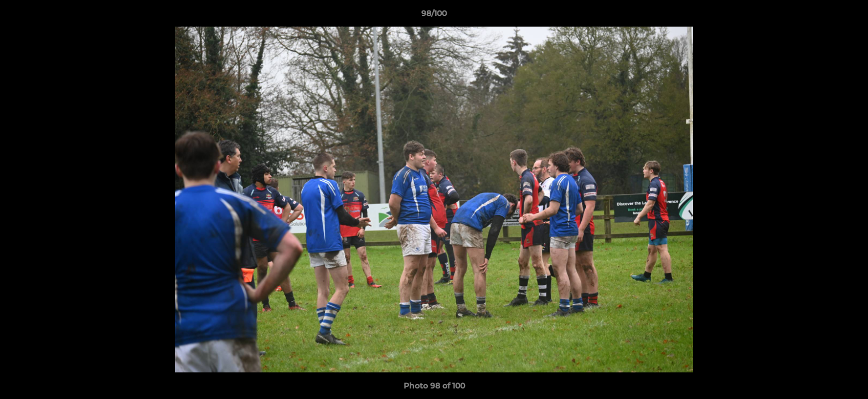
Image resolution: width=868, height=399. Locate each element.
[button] (848, 16)
